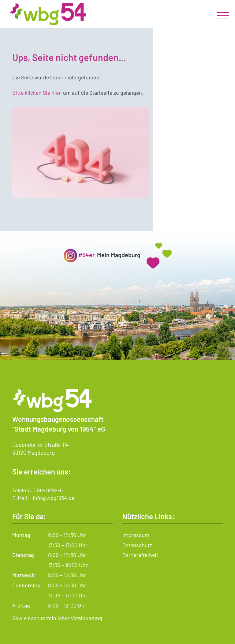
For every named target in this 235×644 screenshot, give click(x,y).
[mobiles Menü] (223, 15)
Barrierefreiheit (140, 555)
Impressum (136, 535)
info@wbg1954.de (54, 498)
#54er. (87, 255)
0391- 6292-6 (48, 490)
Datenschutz (137, 545)
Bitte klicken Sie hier (36, 93)
